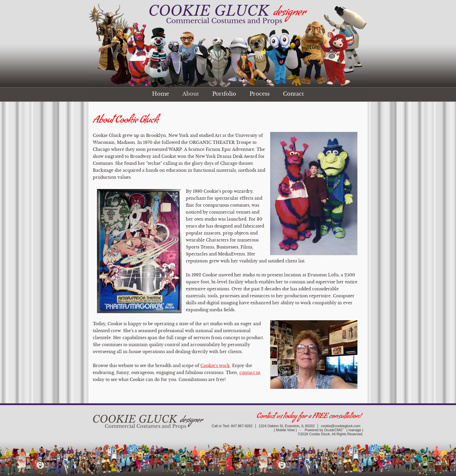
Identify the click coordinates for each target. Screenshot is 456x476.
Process (260, 94)
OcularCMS (334, 430)
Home (161, 94)
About (191, 94)
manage (355, 430)
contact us (250, 373)
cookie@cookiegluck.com (341, 426)
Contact (293, 94)
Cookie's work (215, 366)
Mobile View (285, 430)
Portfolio (224, 94)
